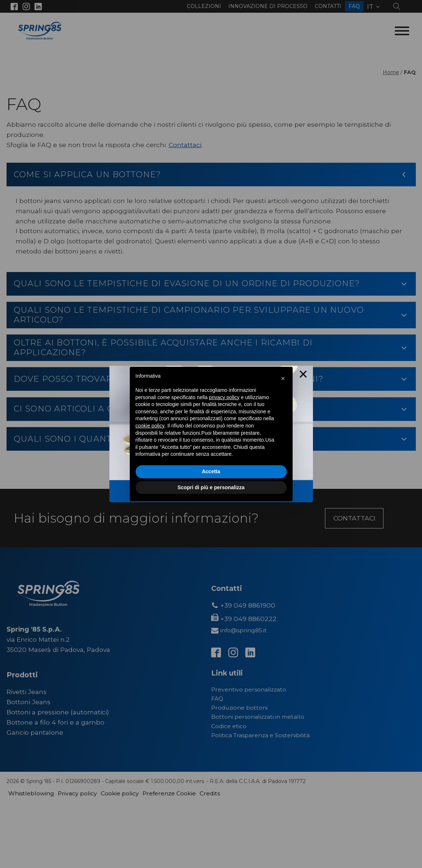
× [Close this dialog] (303, 375)
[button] (283, 378)
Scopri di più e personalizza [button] (211, 487)
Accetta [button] (211, 471)
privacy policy (224, 397)
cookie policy (150, 426)
